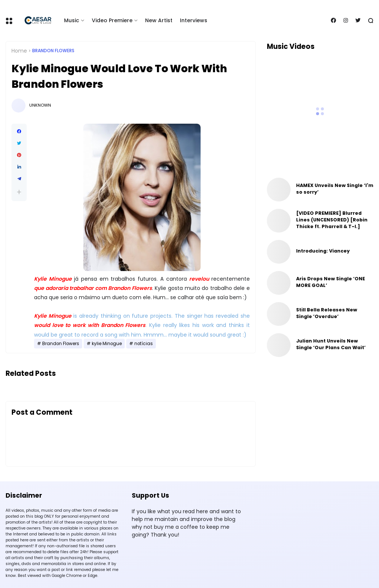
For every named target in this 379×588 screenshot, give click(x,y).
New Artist (159, 20)
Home (19, 51)
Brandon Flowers (53, 51)
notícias (144, 344)
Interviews (194, 20)
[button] (19, 192)
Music (72, 20)
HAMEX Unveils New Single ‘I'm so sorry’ (335, 189)
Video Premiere (112, 20)
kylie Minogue (107, 344)
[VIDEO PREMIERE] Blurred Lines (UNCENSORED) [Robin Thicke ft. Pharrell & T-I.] (332, 220)
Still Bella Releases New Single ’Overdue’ (327, 313)
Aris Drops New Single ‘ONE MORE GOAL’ (331, 282)
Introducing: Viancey (323, 251)
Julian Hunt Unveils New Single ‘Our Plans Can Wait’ (331, 344)
